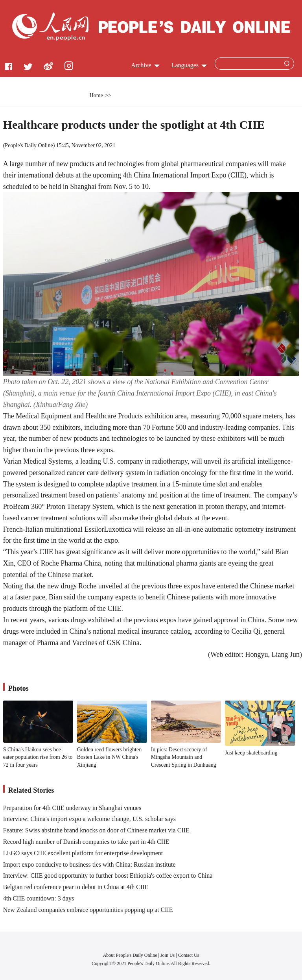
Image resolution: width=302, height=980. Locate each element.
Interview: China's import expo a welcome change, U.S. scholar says (89, 819)
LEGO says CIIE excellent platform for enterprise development (83, 853)
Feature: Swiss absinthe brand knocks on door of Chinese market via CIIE (96, 830)
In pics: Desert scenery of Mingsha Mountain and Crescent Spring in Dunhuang (184, 757)
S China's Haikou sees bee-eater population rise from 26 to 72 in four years (38, 757)
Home (96, 95)
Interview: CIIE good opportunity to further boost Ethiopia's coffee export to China (108, 876)
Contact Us (189, 955)
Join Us (168, 955)
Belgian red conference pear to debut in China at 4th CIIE (76, 887)
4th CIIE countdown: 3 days (39, 898)
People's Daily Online (29, 145)
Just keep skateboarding (251, 753)
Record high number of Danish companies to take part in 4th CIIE (86, 842)
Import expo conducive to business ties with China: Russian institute (89, 864)
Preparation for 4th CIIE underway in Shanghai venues (72, 808)
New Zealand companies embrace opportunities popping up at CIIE (88, 910)
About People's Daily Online (130, 955)
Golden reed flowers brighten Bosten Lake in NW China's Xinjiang (109, 757)
